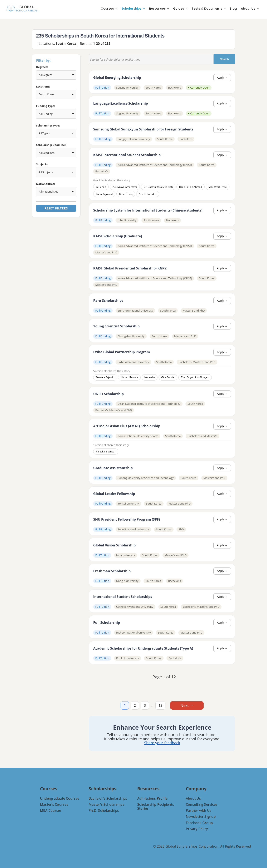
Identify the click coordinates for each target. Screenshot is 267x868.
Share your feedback (162, 743)
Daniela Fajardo (105, 377)
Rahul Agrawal (104, 194)
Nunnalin (150, 377)
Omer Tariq (126, 194)
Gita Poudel (168, 377)
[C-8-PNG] (22, 7)
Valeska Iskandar (106, 452)
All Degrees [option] (46, 75)
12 (160, 705)
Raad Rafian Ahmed (191, 187)
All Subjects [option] (46, 172)
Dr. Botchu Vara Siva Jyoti (158, 187)
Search (228, 59)
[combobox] (56, 75)
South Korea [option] (47, 94)
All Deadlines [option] (47, 153)
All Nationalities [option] (48, 192)
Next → (187, 705)
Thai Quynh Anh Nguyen (195, 377)
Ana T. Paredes (148, 194)
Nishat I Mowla (129, 377)
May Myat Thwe (218, 187)
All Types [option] (44, 133)
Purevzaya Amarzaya (125, 187)
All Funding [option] (46, 114)
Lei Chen (101, 187)
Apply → (222, 78)
